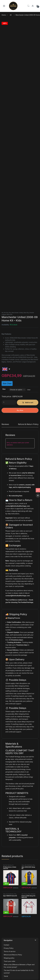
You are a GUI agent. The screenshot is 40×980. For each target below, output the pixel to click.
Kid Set (6, 313)
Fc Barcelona (8, 866)
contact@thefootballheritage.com (18, 506)
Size (4, 389)
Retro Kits (10, 315)
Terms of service (10, 951)
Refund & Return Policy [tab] (28, 424)
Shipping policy (9, 958)
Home (4, 15)
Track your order (9, 961)
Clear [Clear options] (29, 390)
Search (28, 6)
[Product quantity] (9, 402)
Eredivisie (29, 865)
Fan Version (8, 865)
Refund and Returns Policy (13, 955)
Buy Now (20, 410)
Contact (6, 945)
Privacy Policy (9, 948)
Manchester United (17, 313)
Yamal (6, 976)
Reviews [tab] (5, 424)
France (25, 894)
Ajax (23, 865)
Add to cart (29, 402)
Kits (10, 313)
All (11, 15)
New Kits (26, 313)
